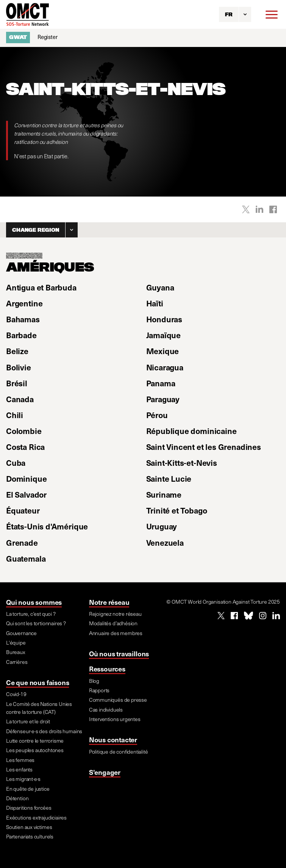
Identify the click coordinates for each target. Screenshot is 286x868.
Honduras (164, 319)
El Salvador (26, 494)
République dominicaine (191, 431)
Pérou (157, 415)
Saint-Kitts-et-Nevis (182, 463)
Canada (20, 399)
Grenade (22, 542)
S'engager (105, 772)
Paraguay (163, 399)
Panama (161, 383)
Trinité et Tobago (177, 510)
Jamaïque (164, 335)
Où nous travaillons (119, 653)
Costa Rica (25, 447)
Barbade (21, 335)
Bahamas (23, 319)
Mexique (163, 351)
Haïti (155, 303)
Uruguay (162, 526)
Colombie (24, 431)
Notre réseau (109, 602)
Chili (15, 415)
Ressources (107, 669)
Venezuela (165, 542)
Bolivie (19, 367)
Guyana (160, 287)
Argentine (24, 303)
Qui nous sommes (34, 602)
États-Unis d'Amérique (47, 526)
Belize (17, 351)
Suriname (164, 494)
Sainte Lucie (169, 478)
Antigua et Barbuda (41, 287)
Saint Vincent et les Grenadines (204, 447)
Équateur (23, 510)
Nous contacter (113, 739)
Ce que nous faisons (38, 682)
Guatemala (26, 558)
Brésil (17, 383)
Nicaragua (165, 367)
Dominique (26, 478)
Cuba (16, 463)
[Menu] (272, 14)
